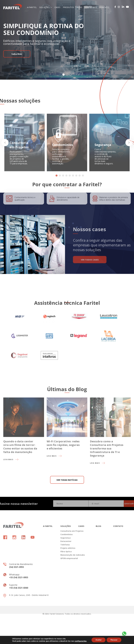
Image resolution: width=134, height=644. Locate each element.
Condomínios (67, 543)
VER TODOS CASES (99, 260)
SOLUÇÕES (46, 7)
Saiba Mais (17, 54)
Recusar (114, 640)
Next (129, 151)
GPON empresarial (67, 567)
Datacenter (66, 550)
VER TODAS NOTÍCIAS (67, 491)
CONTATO (104, 7)
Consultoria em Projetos (67, 540)
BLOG (79, 7)
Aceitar (99, 640)
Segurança (65, 547)
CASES (57, 7)
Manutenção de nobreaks (67, 564)
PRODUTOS (68, 7)
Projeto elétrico (67, 557)
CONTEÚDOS (91, 7)
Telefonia (65, 554)
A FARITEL (32, 7)
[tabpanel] (67, 40)
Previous (5, 151)
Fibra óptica (66, 560)
